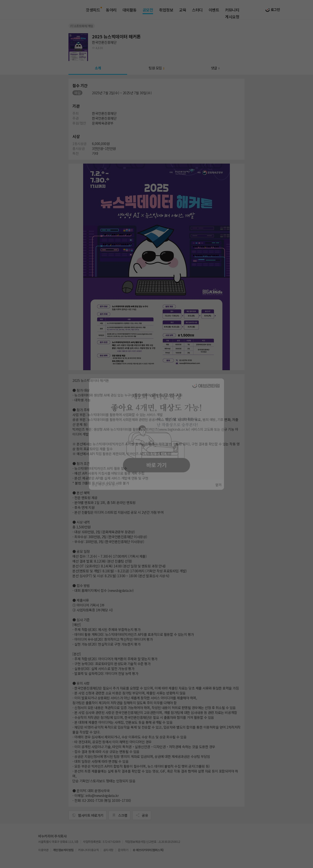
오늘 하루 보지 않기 (100, 489)
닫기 (224, 489)
